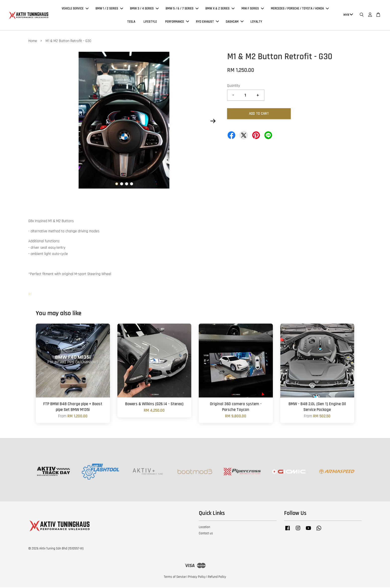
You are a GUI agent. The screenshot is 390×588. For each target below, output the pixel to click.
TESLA (131, 22)
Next (213, 122)
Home (33, 42)
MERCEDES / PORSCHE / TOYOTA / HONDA (300, 9)
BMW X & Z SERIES (220, 9)
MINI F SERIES (253, 9)
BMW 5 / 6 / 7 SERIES (182, 9)
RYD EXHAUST (207, 22)
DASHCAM (235, 22)
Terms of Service (175, 578)
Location (204, 528)
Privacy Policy (197, 578)
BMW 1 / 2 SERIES (109, 9)
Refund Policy (217, 578)
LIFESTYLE (150, 22)
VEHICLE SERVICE (75, 9)
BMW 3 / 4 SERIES (144, 9)
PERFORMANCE (177, 22)
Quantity (234, 86)
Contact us (206, 534)
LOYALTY (256, 22)
